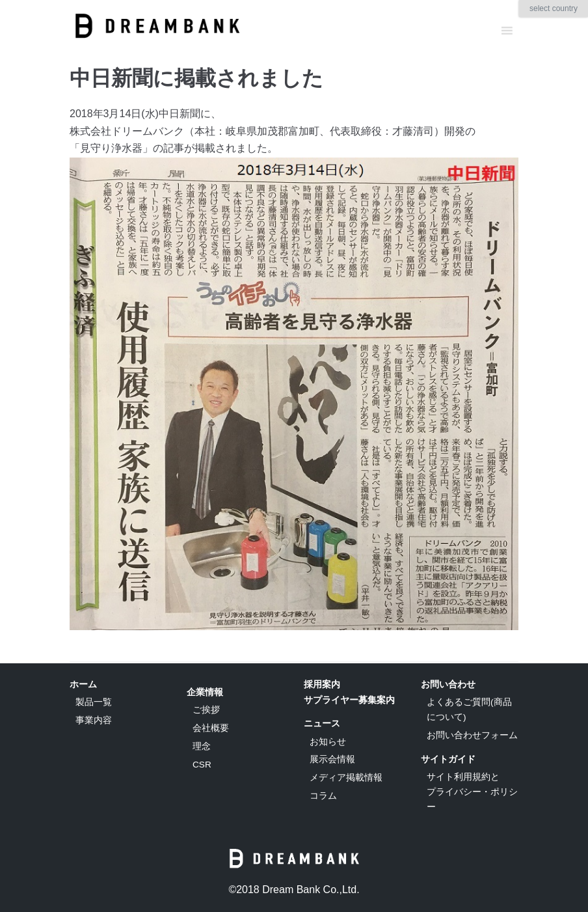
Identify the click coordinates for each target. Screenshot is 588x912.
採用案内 (322, 684)
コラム (323, 796)
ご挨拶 (206, 710)
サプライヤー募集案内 (349, 700)
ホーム (83, 684)
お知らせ (328, 742)
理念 (202, 746)
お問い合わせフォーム (472, 735)
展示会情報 (332, 759)
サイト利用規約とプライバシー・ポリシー (472, 792)
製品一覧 (94, 702)
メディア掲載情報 (346, 778)
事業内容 (94, 720)
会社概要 (211, 728)
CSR (202, 765)
